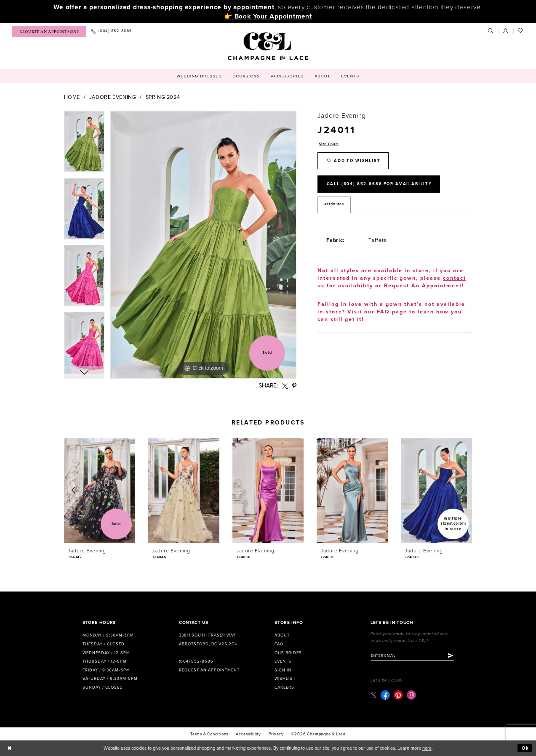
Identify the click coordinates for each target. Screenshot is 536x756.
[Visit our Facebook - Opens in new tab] (385, 695)
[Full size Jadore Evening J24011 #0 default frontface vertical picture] (203, 245)
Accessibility (248, 734)
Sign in (283, 670)
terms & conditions (209, 734)
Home (72, 97)
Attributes (334, 204)
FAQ (279, 644)
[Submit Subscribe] (451, 656)
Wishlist (285, 679)
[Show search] (491, 31)
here (427, 748)
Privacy (276, 734)
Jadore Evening (113, 97)
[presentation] (100, 491)
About (282, 635)
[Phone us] (111, 31)
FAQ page (392, 312)
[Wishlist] (521, 31)
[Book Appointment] (49, 31)
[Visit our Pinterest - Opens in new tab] (398, 695)
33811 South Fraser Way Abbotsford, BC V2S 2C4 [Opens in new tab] (208, 640)
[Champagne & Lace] (268, 46)
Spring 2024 (163, 97)
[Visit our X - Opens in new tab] (374, 695)
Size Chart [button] (329, 144)
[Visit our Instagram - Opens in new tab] (411, 695)
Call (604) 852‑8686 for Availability (379, 184)
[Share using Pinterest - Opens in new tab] (294, 386)
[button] (506, 31)
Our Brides (288, 653)
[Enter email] (412, 656)
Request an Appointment (209, 670)
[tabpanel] (84, 145)
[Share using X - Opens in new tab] (285, 386)
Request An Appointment (423, 286)
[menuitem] (49, 31)
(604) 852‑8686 (196, 661)
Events (283, 661)
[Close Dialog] (10, 748)
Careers (284, 687)
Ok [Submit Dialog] (525, 748)
